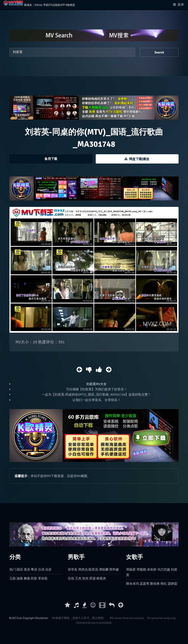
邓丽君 (131, 570)
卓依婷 (152, 570)
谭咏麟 (104, 570)
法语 (48, 570)
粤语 (34, 570)
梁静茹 (173, 584)
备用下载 (51, 159)
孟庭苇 (145, 584)
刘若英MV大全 (96, 384)
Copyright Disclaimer (35, 618)
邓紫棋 (141, 570)
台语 (41, 570)
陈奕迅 (93, 570)
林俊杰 (101, 578)
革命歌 (43, 578)
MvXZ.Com (15, 618)
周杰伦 (83, 570)
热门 (13, 570)
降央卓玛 (133, 584)
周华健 (114, 570)
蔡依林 (155, 584)
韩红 (164, 584)
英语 (27, 570)
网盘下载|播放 (139, 159)
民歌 (34, 578)
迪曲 (20, 578)
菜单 (181, 5)
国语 (20, 570)
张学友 (73, 570)
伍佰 (71, 578)
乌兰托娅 (164, 570)
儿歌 (13, 578)
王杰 (78, 578)
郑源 (92, 578)
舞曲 (27, 578)
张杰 (85, 578)
